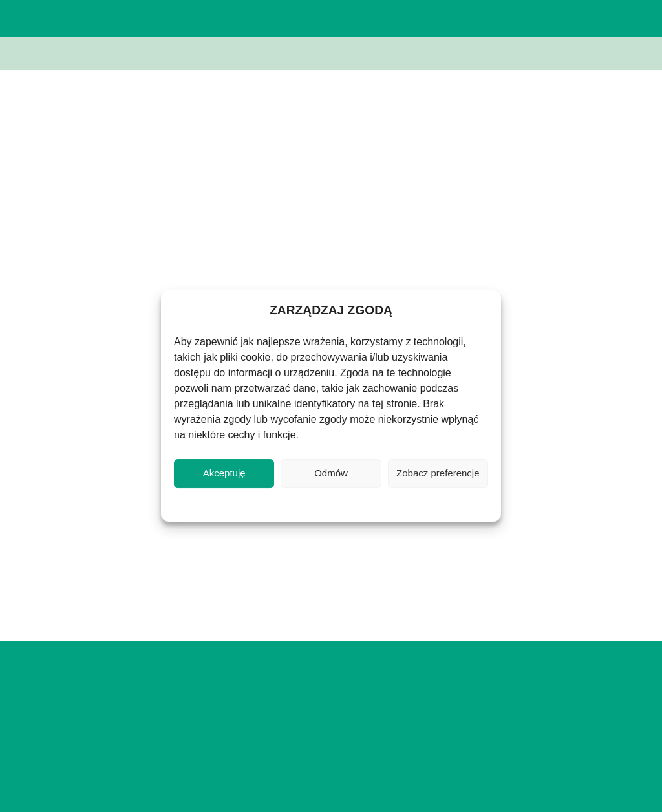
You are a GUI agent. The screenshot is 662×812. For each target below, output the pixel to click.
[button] (573, 19)
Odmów (331, 473)
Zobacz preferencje (438, 473)
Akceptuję (224, 473)
